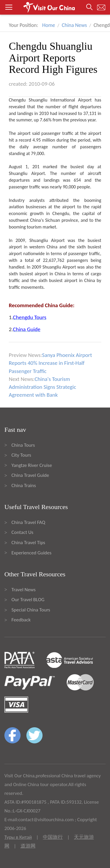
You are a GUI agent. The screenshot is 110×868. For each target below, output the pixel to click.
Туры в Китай (18, 837)
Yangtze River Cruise (32, 465)
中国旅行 (53, 837)
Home (49, 25)
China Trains (24, 485)
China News (75, 25)
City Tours (21, 455)
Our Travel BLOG (28, 600)
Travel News (23, 590)
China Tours (23, 445)
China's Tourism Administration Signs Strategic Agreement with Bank (42, 387)
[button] (55, 7)
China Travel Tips (28, 543)
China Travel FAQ (28, 522)
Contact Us (22, 532)
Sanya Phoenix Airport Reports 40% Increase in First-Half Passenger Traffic (50, 363)
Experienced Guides (31, 553)
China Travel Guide (30, 475)
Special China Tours (31, 610)
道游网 (28, 846)
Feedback (21, 620)
